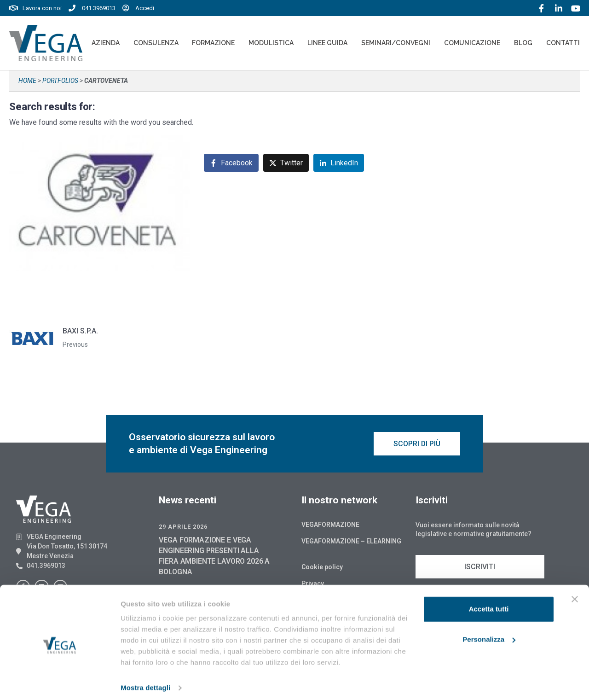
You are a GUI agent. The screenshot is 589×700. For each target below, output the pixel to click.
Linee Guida (327, 43)
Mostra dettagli (145, 682)
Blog (523, 43)
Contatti (563, 43)
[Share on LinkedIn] (339, 163)
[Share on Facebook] (231, 163)
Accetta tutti (489, 603)
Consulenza (156, 43)
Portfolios (60, 81)
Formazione (213, 43)
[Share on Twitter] (286, 163)
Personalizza (489, 633)
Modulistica (271, 43)
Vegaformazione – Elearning (351, 542)
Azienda (106, 43)
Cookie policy (322, 568)
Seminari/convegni (396, 43)
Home (27, 81)
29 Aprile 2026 (183, 528)
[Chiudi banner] (575, 593)
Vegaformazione (330, 526)
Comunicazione (472, 43)
